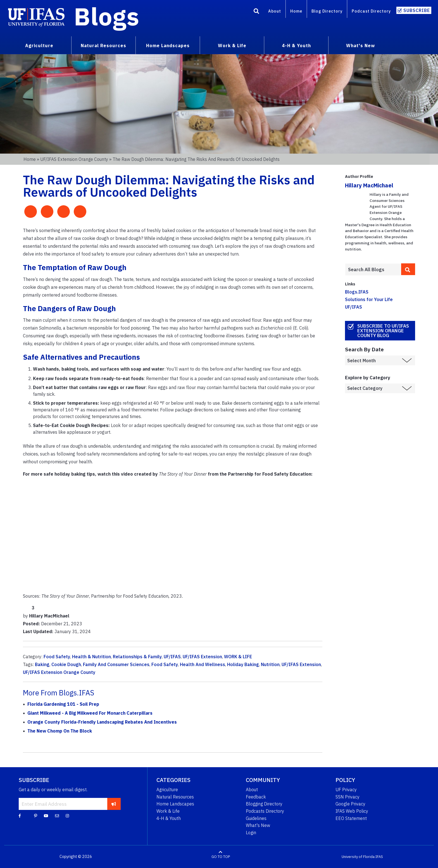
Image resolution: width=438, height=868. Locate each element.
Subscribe (417, 10)
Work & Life (168, 811)
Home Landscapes (175, 804)
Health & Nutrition (91, 657)
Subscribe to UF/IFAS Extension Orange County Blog (383, 331)
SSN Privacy (347, 797)
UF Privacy (346, 790)
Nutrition (270, 664)
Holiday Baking (243, 664)
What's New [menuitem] (360, 46)
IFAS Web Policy (352, 811)
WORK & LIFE (238, 657)
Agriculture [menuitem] (39, 46)
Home (296, 11)
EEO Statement (351, 818)
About (275, 11)
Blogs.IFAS (357, 292)
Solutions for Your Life (369, 299)
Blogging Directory (264, 804)
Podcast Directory (371, 11)
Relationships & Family (137, 657)
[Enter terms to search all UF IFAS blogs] (373, 270)
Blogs (107, 16)
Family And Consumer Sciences (116, 664)
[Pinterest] (36, 815)
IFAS (379, 857)
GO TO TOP (221, 857)
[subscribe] (114, 804)
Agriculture (167, 790)
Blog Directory (327, 11)
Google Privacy (350, 804)
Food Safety (57, 657)
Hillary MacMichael (369, 185)
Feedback (256, 797)
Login (251, 833)
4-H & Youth (169, 818)
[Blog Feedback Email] (57, 815)
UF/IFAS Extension (202, 657)
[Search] (256, 12)
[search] (408, 269)
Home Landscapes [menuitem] (168, 46)
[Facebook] (20, 815)
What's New (258, 825)
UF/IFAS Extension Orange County (74, 159)
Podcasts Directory (265, 811)
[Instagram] (67, 815)
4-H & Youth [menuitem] (296, 46)
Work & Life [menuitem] (232, 46)
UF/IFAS (172, 657)
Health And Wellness (203, 664)
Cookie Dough (66, 664)
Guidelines (256, 818)
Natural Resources (175, 797)
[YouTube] (46, 815)
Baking (42, 664)
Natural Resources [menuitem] (103, 46)
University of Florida (358, 857)
